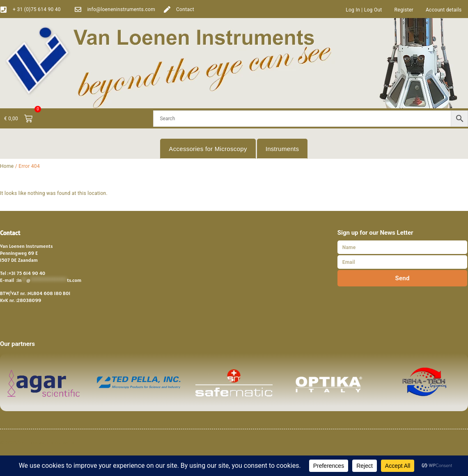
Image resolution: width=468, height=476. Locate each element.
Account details (444, 10)
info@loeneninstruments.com (121, 9)
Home (7, 166)
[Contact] (167, 9)
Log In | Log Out (364, 10)
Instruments (282, 149)
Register (404, 10)
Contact (185, 9)
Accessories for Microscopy (208, 149)
